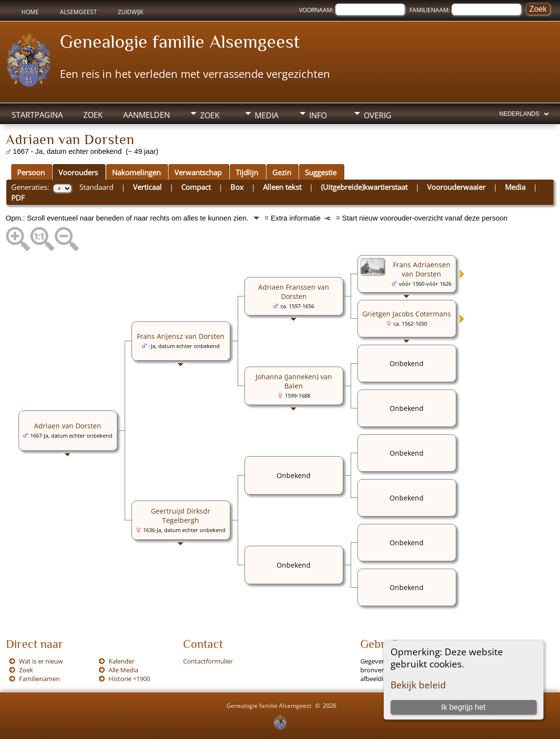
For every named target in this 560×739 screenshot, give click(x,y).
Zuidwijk (131, 12)
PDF (18, 198)
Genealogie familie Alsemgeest (180, 41)
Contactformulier (208, 661)
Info (318, 115)
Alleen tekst (282, 187)
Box (237, 187)
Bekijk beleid (418, 685)
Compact (196, 187)
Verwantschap (198, 172)
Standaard (96, 187)
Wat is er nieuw (41, 661)
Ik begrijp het (464, 707)
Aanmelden (147, 115)
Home (30, 12)
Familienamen (39, 679)
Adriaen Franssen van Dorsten (294, 292)
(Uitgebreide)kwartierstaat (364, 187)
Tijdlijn (247, 172)
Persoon (31, 172)
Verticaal (147, 187)
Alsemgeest (78, 12)
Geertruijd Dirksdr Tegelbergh (181, 516)
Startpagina (37, 115)
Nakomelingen (136, 172)
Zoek (93, 115)
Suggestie (321, 172)
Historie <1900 (129, 679)
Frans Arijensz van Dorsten (181, 336)
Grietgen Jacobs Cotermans (407, 314)
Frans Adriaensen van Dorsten (422, 269)
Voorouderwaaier (456, 187)
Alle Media (123, 670)
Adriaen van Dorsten (68, 426)
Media (267, 115)
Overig (378, 115)
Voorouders (78, 172)
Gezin (282, 172)
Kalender (121, 661)
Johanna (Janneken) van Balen (294, 381)
